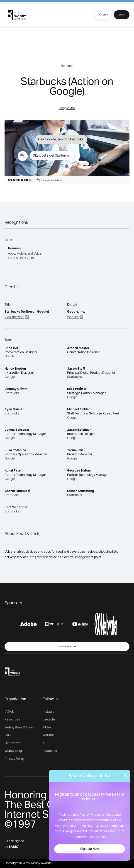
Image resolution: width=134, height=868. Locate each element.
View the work (14, 317)
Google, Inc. (67, 108)
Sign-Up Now (90, 849)
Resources (12, 720)
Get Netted (12, 743)
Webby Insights (15, 751)
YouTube (49, 735)
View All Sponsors (67, 647)
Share (122, 15)
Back (103, 15)
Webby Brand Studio (19, 728)
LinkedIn (49, 720)
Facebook (50, 751)
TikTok (47, 728)
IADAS (9, 712)
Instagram (50, 712)
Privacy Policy (15, 759)
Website (73, 317)
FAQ (8, 735)
